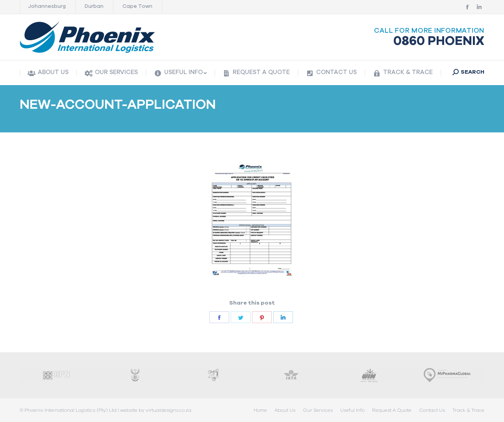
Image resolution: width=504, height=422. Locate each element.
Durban (94, 7)
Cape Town (137, 7)
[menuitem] (48, 73)
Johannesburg (47, 7)
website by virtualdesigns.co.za (156, 410)
